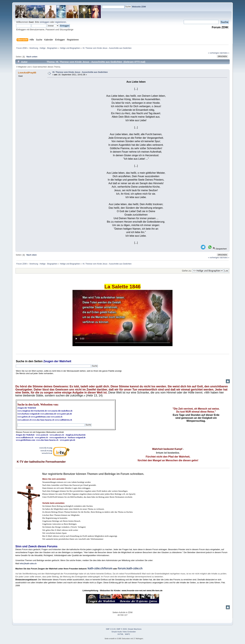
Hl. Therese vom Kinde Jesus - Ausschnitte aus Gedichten (80, 72)
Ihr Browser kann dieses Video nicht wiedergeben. (122, 318)
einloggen (45, 22)
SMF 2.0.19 (111, 629)
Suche (20, 361)
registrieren (60, 22)
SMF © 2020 (122, 629)
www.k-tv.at (47, 453)
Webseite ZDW (139, 7)
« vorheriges (213, 53)
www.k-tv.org (46, 451)
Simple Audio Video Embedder (124, 632)
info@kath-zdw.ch (28, 563)
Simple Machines (135, 629)
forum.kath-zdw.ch (130, 568)
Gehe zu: (187, 271)
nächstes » (224, 53)
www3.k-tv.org (46, 448)
